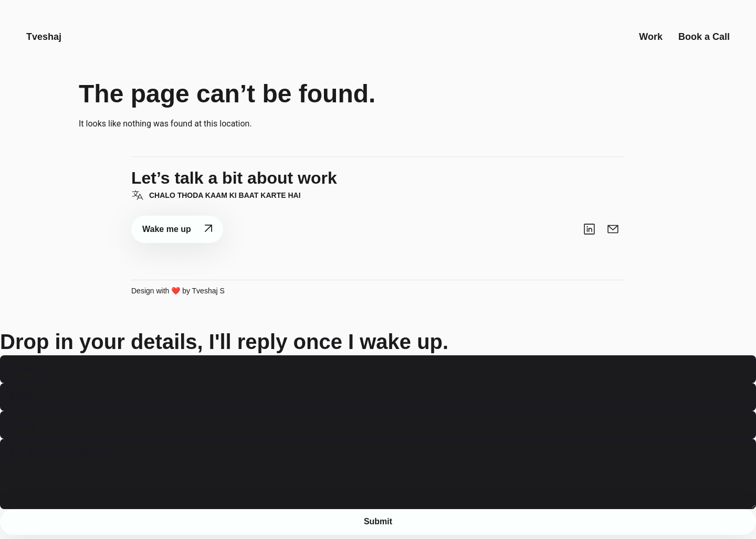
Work (651, 39)
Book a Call (704, 39)
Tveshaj (44, 39)
